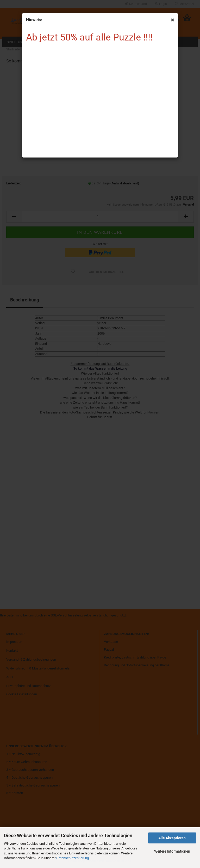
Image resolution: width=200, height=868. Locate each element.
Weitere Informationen (172, 851)
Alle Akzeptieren (172, 838)
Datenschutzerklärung (73, 858)
